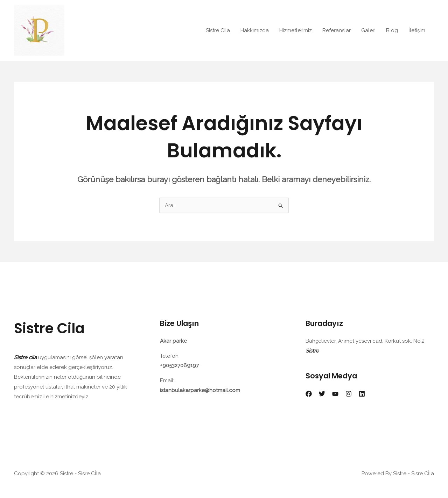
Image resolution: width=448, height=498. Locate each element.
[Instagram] (349, 394)
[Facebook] (309, 394)
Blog (392, 30)
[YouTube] (335, 394)
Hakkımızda (255, 30)
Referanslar (337, 30)
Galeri (368, 30)
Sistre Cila (218, 30)
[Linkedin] (362, 394)
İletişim (417, 30)
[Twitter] (322, 394)
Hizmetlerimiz (296, 30)
